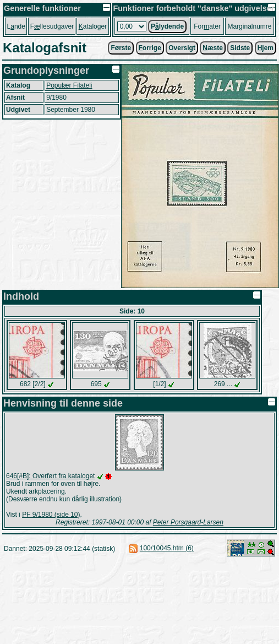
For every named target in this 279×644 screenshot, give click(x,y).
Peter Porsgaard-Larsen (188, 522)
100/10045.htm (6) (167, 548)
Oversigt (182, 48)
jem (266, 48)
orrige (150, 48)
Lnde (16, 26)
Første (121, 48)
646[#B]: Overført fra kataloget (50, 476)
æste (213, 48)
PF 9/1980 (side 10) (51, 515)
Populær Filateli (69, 85)
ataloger (93, 26)
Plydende (167, 26)
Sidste (240, 48)
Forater (207, 26)
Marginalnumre (249, 26)
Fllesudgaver (52, 26)
